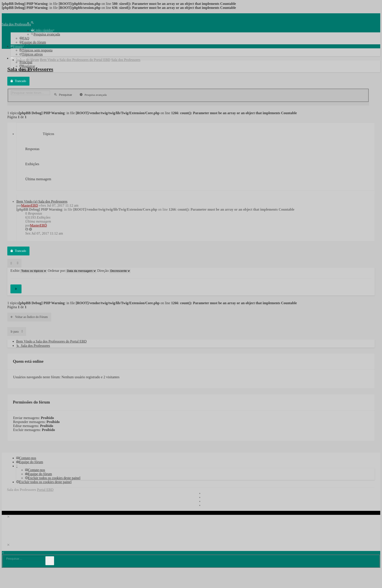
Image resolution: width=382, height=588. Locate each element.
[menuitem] (32, 23)
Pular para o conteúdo (47, 15)
